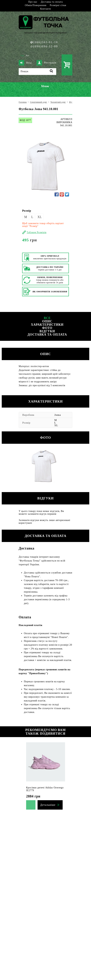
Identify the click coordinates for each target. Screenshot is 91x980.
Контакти (45, 9)
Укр (22, 55)
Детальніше (48, 805)
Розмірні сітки (58, 5)
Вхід (25, 63)
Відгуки (47, 331)
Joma (58, 415)
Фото (47, 328)
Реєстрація (46, 63)
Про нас (33, 2)
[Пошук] (37, 72)
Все (47, 318)
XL (40, 217)
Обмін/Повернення (35, 5)
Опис (47, 321)
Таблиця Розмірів (37, 232)
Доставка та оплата (52, 2)
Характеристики (47, 325)
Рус (28, 55)
